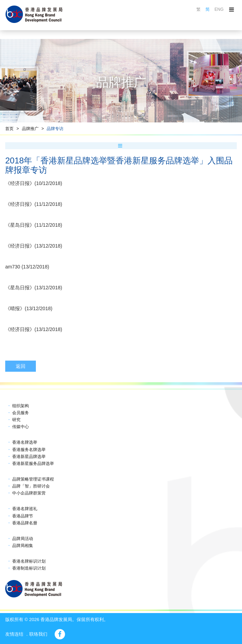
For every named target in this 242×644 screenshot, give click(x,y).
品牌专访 (55, 129)
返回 (21, 366)
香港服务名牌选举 (29, 450)
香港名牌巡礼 (25, 509)
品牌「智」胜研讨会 (31, 486)
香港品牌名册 (25, 523)
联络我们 (38, 634)
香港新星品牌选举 (29, 457)
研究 (16, 420)
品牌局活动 (23, 539)
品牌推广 (30, 129)
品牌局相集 (23, 546)
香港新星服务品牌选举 (33, 464)
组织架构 (21, 406)
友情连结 (14, 634)
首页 (9, 129)
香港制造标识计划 (29, 568)
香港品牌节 (23, 516)
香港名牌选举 (25, 442)
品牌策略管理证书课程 (33, 479)
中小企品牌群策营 (29, 493)
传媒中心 (21, 427)
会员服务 (21, 413)
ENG (219, 9)
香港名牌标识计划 (29, 561)
